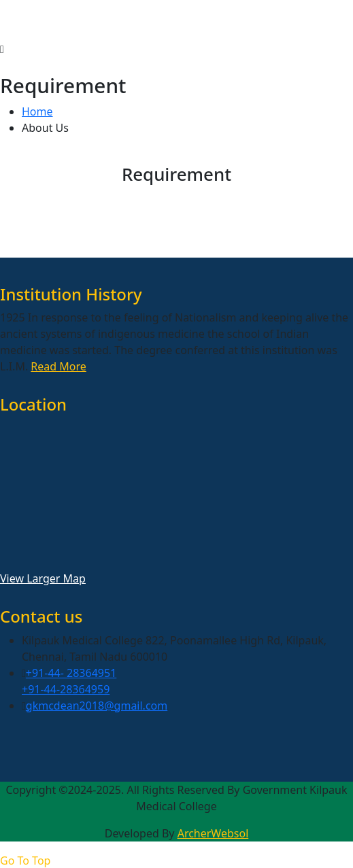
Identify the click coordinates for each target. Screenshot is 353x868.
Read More (58, 366)
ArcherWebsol (213, 833)
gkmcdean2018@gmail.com (97, 706)
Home (37, 111)
